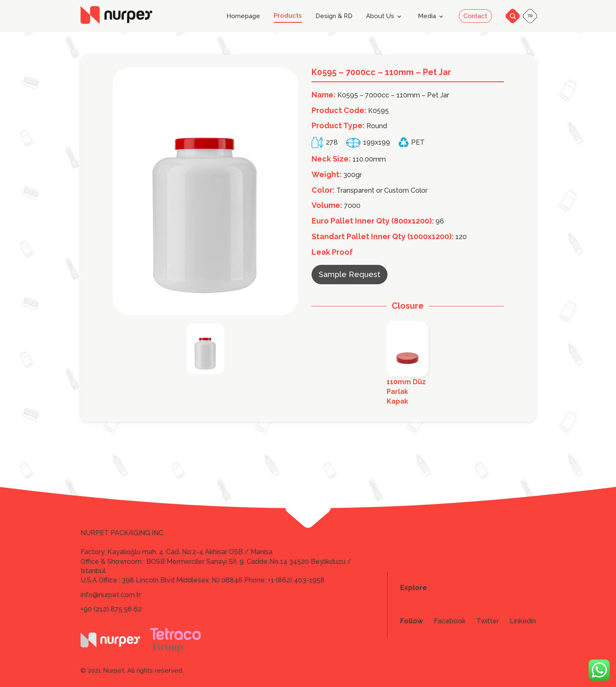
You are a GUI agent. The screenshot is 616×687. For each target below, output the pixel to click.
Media (432, 16)
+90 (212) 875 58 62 (111, 609)
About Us (385, 16)
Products (288, 16)
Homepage (243, 16)
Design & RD (334, 16)
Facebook (450, 621)
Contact (475, 16)
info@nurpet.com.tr (111, 595)
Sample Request (350, 274)
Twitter (488, 621)
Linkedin (523, 621)
